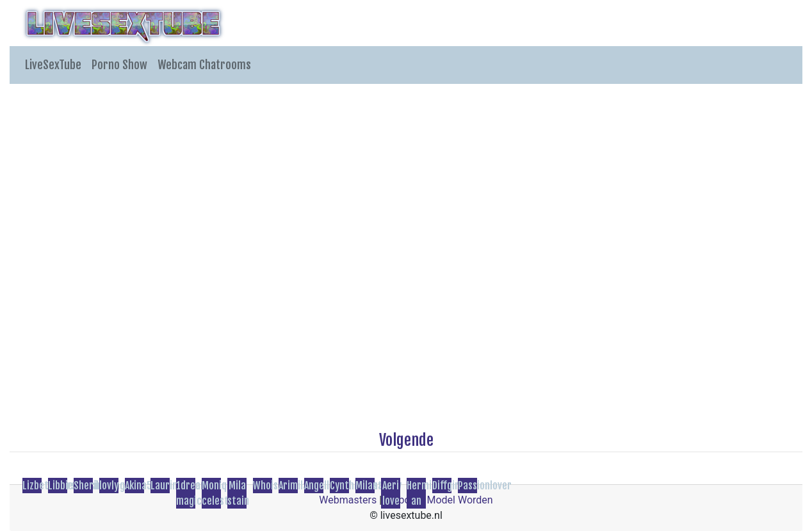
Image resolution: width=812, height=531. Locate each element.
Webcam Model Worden (439, 500)
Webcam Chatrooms (204, 65)
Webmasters (348, 500)
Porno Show (119, 65)
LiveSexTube (53, 65)
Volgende (406, 440)
